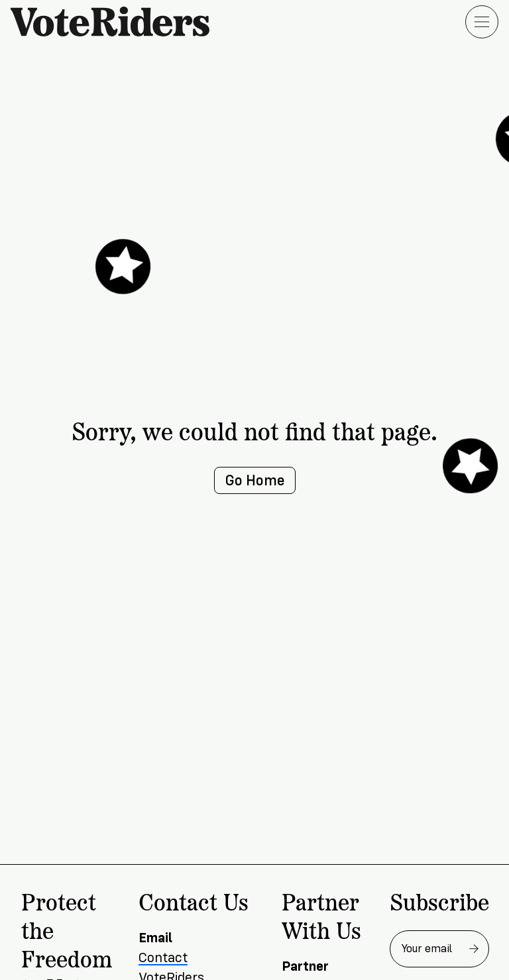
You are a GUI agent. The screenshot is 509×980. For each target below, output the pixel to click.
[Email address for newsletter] (439, 949)
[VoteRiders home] (117, 22)
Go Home (255, 480)
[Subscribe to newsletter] (474, 949)
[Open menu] (482, 22)
